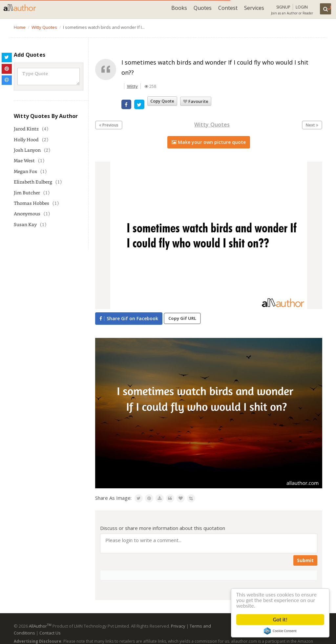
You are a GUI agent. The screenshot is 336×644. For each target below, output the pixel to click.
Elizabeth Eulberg (33, 182)
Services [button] (254, 8)
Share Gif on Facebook (129, 318)
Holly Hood (26, 139)
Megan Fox (25, 171)
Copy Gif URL (182, 318)
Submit (305, 560)
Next (312, 125)
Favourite (196, 101)
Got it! (280, 620)
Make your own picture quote (209, 142)
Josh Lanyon (27, 150)
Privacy (178, 626)
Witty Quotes (212, 125)
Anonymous (27, 214)
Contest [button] (228, 8)
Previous (109, 125)
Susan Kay (25, 224)
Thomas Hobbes (31, 203)
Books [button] (179, 8)
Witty (132, 86)
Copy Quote (162, 101)
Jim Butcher (27, 193)
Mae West (24, 160)
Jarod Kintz (26, 129)
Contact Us (50, 633)
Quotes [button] (203, 8)
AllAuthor (40, 626)
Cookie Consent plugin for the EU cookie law (280, 631)
